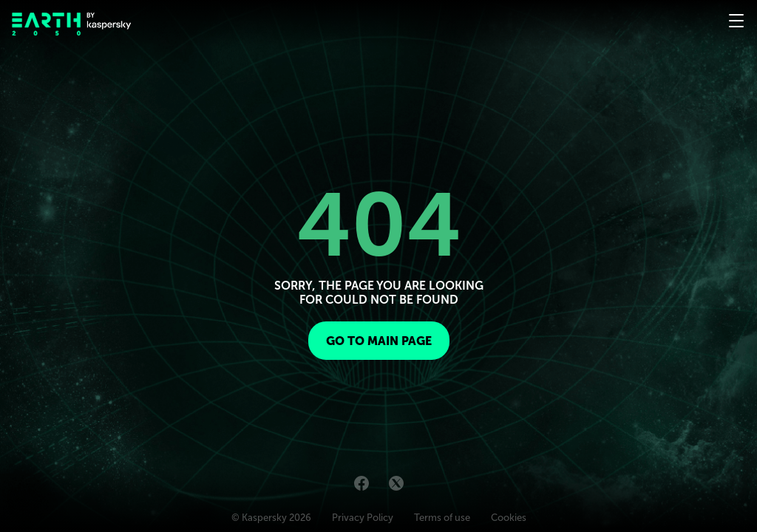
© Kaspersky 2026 (271, 518)
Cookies (509, 518)
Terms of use (442, 518)
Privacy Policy (363, 518)
